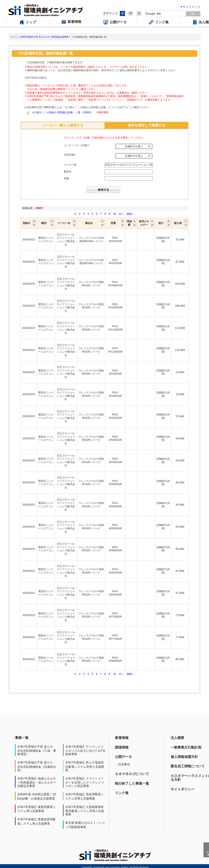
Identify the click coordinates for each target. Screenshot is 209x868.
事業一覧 (22, 738)
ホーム (14, 37)
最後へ (131, 214)
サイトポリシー (183, 789)
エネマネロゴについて (132, 774)
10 (114, 214)
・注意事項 (122, 764)
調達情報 (122, 747)
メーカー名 (70, 165)
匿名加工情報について (188, 766)
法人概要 (177, 738)
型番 (66, 178)
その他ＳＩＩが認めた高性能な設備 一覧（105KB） (62, 112)
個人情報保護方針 (184, 757)
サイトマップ (192, 7)
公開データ (123, 757)
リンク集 (122, 793)
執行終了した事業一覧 (132, 783)
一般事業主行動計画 (186, 747)
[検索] (166, 14)
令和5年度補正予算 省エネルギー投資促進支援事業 (44, 37)
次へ (121, 214)
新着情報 (122, 738)
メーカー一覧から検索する (63, 125)
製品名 (68, 172)
